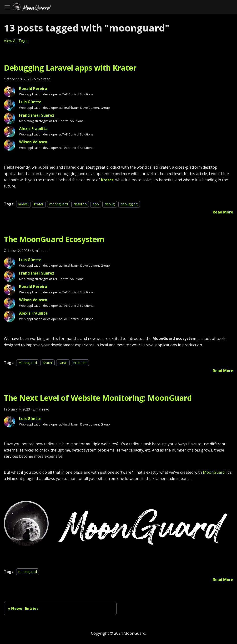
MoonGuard (214, 472)
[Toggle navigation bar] (7, 7)
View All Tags (16, 41)
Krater (107, 180)
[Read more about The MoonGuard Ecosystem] (223, 371)
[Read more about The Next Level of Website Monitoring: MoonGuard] (223, 580)
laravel (23, 204)
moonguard (59, 204)
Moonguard (28, 363)
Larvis (63, 363)
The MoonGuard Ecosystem (54, 239)
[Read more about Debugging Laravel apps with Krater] (223, 212)
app (96, 204)
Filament (80, 363)
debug (110, 204)
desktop (80, 204)
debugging (129, 204)
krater (39, 204)
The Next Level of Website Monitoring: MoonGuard (98, 398)
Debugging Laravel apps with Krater (70, 68)
